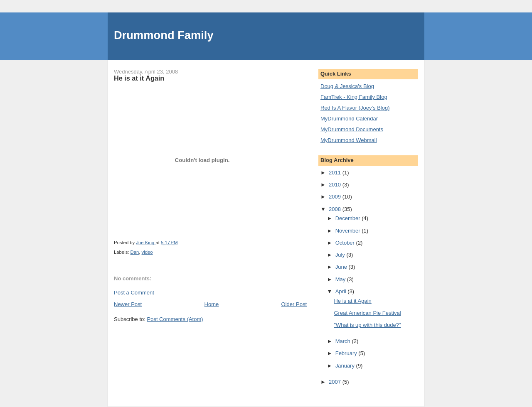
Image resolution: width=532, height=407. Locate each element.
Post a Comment (134, 293)
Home (212, 304)
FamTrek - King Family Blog (354, 97)
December (349, 218)
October (346, 243)
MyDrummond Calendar (349, 119)
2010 (336, 185)
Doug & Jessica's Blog (347, 86)
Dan (135, 252)
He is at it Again (352, 301)
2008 (336, 209)
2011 (336, 173)
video (147, 252)
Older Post (294, 304)
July (341, 255)
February (347, 353)
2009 (336, 197)
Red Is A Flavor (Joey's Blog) (355, 108)
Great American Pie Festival (367, 313)
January (346, 366)
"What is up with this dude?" (367, 325)
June (342, 267)
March (344, 341)
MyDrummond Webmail (349, 140)
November (349, 231)
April (342, 291)
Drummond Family (164, 35)
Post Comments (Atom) (175, 319)
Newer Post (128, 304)
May (341, 279)
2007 (336, 382)
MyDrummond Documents (352, 129)
